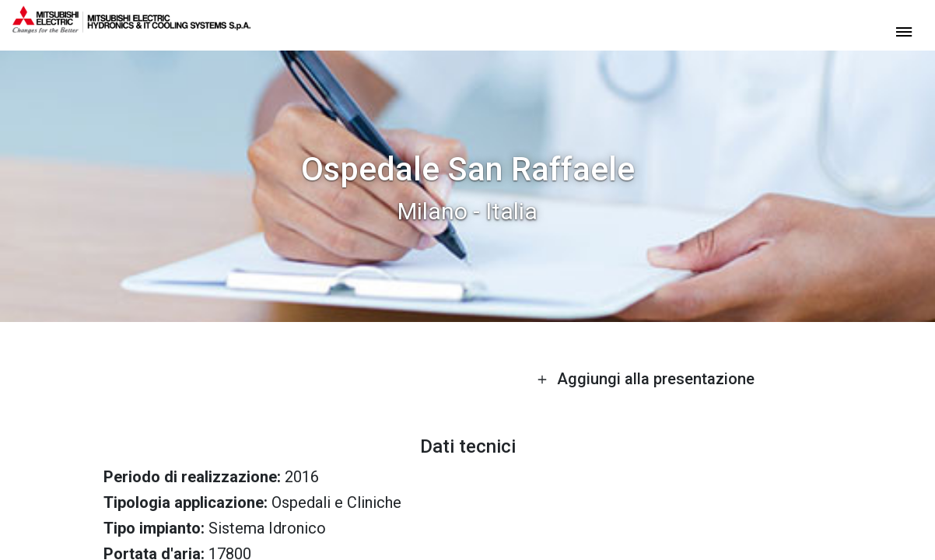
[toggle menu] (904, 31)
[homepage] (131, 27)
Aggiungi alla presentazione (646, 379)
